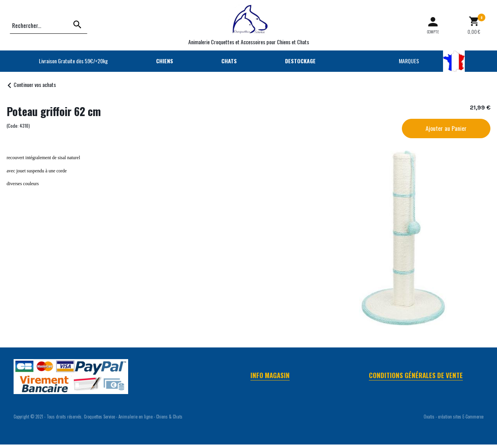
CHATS (229, 61)
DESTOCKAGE (300, 61)
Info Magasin (270, 375)
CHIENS (165, 61)
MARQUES (409, 61)
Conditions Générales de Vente (416, 375)
